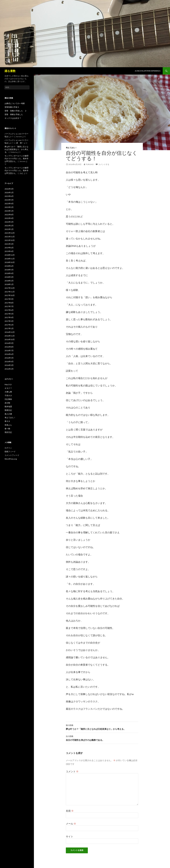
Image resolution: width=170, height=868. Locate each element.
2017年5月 (9, 314)
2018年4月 (9, 273)
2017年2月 (9, 325)
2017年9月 (9, 299)
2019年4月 (9, 251)
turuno (90, 164)
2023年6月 (9, 196)
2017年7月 (9, 306)
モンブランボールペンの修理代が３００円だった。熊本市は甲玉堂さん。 (16, 159)
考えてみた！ (71, 148)
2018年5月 (9, 270)
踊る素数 (10, 71)
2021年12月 (10, 233)
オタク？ (8, 388)
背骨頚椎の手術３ (12, 107)
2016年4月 (9, 362)
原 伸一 (20, 143)
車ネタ (7, 421)
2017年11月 (10, 292)
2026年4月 (9, 189)
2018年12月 (10, 255)
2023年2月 (9, 207)
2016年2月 (9, 369)
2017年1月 (9, 328)
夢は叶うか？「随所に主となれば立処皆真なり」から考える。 (102, 727)
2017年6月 (9, 310)
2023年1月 (9, 211)
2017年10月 (10, 295)
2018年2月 (9, 281)
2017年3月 (9, 321)
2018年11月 (10, 259)
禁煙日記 (8, 410)
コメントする (104, 164)
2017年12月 (10, 288)
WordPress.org (11, 459)
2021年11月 (10, 237)
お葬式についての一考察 (15, 103)
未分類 (7, 403)
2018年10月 (10, 262)
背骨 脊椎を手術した (14, 114)
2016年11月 (10, 336)
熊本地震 (8, 407)
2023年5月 (9, 200)
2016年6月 (9, 354)
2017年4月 (9, 317)
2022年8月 (9, 215)
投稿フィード (10, 452)
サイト (69, 836)
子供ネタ (8, 395)
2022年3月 (9, 222)
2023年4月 (9, 204)
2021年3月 (9, 244)
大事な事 (8, 392)
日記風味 (8, 399)
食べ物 (7, 429)
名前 (70, 811)
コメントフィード (12, 455)
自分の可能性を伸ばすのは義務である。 (102, 738)
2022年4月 (9, 218)
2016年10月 (10, 339)
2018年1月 (9, 284)
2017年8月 (9, 303)
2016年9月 (9, 343)
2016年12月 (10, 332)
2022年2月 (9, 226)
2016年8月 (9, 347)
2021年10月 (10, 240)
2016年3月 (9, 365)
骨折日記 (8, 432)
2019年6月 (9, 248)
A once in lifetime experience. (148, 71)
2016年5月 (9, 358)
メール (71, 824)
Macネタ (8, 384)
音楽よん (8, 425)
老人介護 (8, 414)
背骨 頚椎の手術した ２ (16, 111)
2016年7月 (9, 350)
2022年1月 (9, 229)
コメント (72, 771)
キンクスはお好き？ (13, 118)
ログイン (8, 448)
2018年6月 (9, 266)
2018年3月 (9, 277)
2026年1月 (9, 193)
